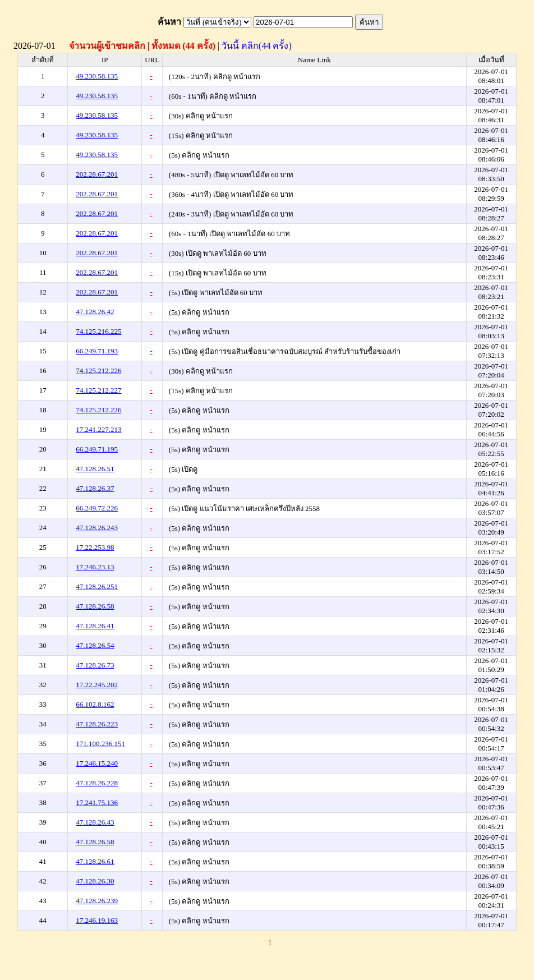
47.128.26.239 (97, 901)
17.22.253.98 (95, 547)
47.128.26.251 (97, 586)
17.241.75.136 (97, 802)
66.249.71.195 (97, 449)
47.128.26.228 (97, 783)
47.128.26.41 (95, 626)
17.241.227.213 (98, 429)
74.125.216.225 (98, 331)
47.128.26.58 (95, 606)
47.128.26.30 (95, 881)
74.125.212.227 (98, 390)
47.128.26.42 (95, 312)
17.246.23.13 (95, 567)
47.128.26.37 (95, 488)
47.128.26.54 (95, 645)
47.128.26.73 (95, 665)
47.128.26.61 (95, 861)
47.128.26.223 (97, 724)
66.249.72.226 (97, 508)
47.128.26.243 (97, 528)
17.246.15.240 (97, 763)
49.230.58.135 (97, 76)
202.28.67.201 (97, 174)
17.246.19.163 (97, 920)
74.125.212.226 (98, 371)
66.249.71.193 (97, 351)
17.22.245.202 (97, 685)
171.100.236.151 (100, 744)
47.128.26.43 (95, 822)
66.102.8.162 (95, 704)
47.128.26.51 (95, 469)
